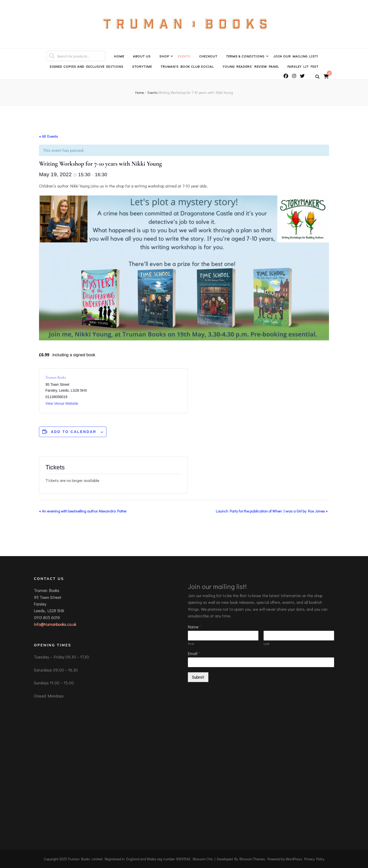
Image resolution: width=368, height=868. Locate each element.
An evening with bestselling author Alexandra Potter (83, 511)
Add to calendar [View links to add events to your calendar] (74, 432)
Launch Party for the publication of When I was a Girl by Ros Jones (272, 511)
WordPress (294, 859)
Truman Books (56, 377)
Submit (198, 677)
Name (194, 627)
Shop (164, 56)
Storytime (142, 66)
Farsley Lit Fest (303, 66)
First (191, 644)
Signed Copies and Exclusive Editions (86, 66)
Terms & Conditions (245, 56)
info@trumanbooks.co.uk (55, 624)
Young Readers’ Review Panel (251, 66)
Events (184, 56)
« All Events (49, 136)
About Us (142, 56)
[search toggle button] (317, 77)
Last (267, 644)
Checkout (208, 56)
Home (119, 56)
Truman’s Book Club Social (187, 66)
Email (194, 654)
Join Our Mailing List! (296, 56)
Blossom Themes (252, 859)
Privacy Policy (314, 859)
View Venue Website (62, 403)
